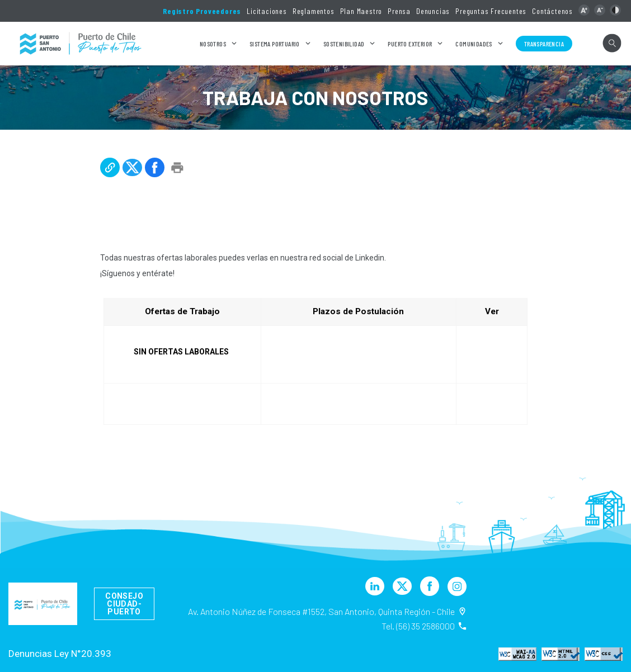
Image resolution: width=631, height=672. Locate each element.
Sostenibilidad (344, 44)
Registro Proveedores (202, 11)
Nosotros (213, 44)
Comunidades (474, 44)
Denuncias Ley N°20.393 (60, 654)
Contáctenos (552, 11)
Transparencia (544, 44)
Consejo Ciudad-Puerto (124, 604)
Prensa (399, 11)
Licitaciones (267, 11)
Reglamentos (314, 11)
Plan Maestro (361, 11)
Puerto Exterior (410, 44)
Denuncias (433, 11)
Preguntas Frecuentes (491, 11)
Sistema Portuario (275, 44)
